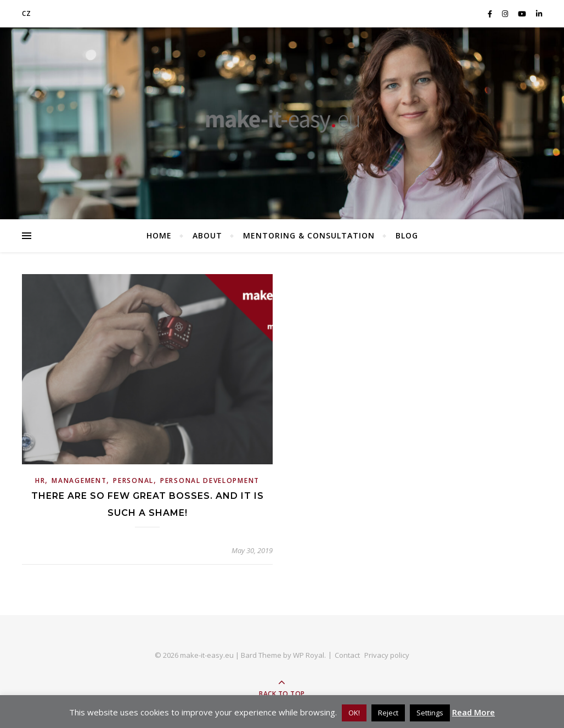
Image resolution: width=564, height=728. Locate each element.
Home (159, 235)
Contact (347, 655)
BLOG (407, 235)
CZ (27, 13)
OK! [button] (354, 713)
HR (40, 480)
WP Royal (309, 655)
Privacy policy (387, 655)
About (207, 235)
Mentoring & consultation (309, 235)
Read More (473, 712)
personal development (210, 480)
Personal (133, 480)
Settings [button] (430, 713)
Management (79, 480)
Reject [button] (388, 713)
